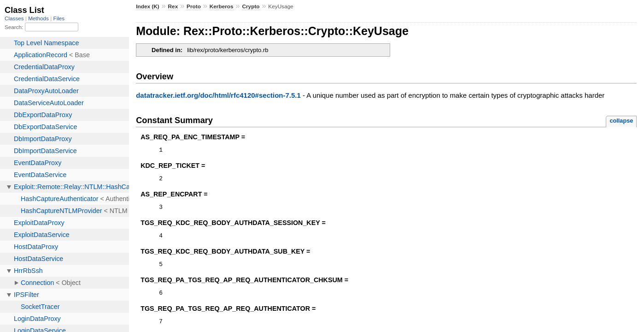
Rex (173, 6)
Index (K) (148, 6)
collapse (621, 121)
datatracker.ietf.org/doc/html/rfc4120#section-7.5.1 (218, 95)
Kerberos (222, 6)
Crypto (251, 6)
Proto (194, 6)
